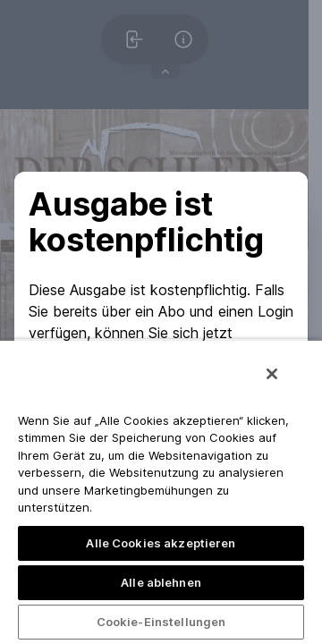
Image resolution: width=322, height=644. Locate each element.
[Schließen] (272, 374)
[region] (161, 491)
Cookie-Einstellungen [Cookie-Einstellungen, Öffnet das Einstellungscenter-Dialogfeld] (161, 622)
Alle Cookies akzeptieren (161, 543)
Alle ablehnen (161, 582)
